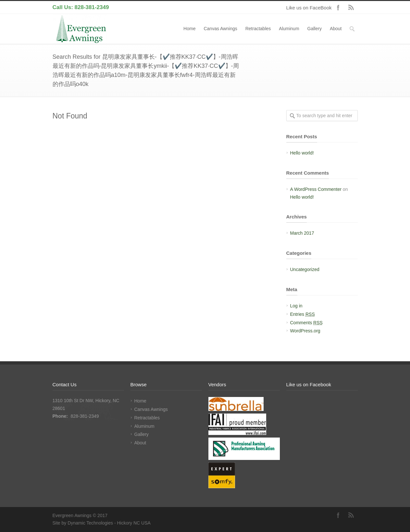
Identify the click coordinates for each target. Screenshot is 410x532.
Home (189, 29)
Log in (296, 306)
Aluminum (289, 29)
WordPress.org (305, 331)
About (336, 29)
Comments (306, 323)
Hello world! (302, 153)
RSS (351, 7)
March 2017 (302, 233)
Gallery (315, 29)
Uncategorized (305, 269)
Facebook (338, 7)
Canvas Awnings (220, 29)
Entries (303, 314)
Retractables (258, 29)
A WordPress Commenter (316, 189)
